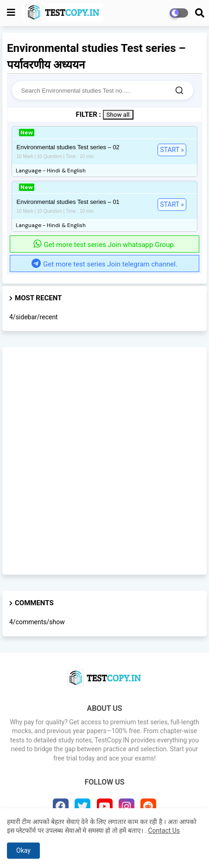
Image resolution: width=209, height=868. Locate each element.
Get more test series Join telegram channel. (104, 264)
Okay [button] (23, 850)
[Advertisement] (104, 461)
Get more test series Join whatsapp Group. (104, 245)
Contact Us (164, 830)
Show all (118, 115)
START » (172, 150)
